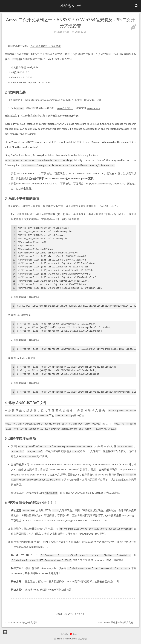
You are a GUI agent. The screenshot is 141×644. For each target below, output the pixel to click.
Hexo (60, 639)
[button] (5, 6)
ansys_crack (94, 108)
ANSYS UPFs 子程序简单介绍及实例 (117, 622)
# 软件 (59, 614)
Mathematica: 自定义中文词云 (21, 622)
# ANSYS (68, 614)
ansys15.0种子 (65, 108)
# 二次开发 (80, 614)
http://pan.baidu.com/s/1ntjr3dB (86, 173)
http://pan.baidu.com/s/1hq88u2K (105, 183)
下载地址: (16, 520)
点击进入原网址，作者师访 (46, 46)
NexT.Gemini (71, 639)
